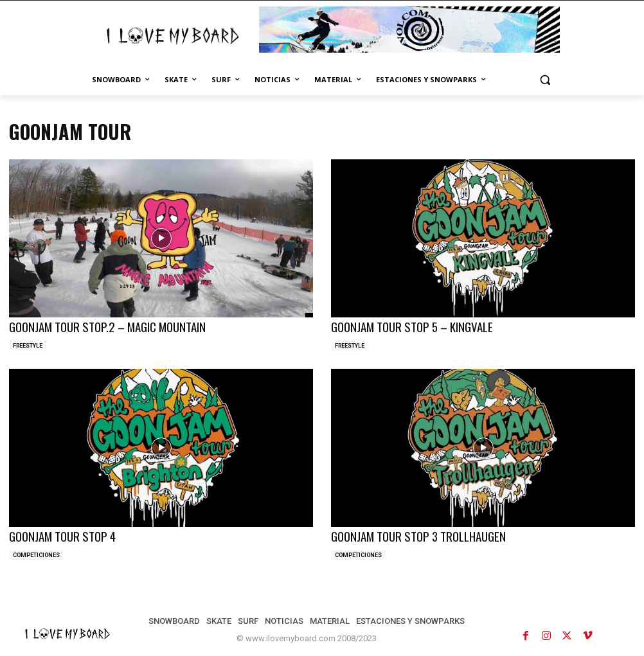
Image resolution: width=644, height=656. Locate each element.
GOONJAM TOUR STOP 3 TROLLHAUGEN (412, 534)
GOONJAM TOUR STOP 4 (59, 534)
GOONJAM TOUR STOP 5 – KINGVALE (406, 326)
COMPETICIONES (36, 552)
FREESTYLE (28, 344)
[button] (545, 80)
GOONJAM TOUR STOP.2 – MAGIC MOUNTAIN (100, 326)
